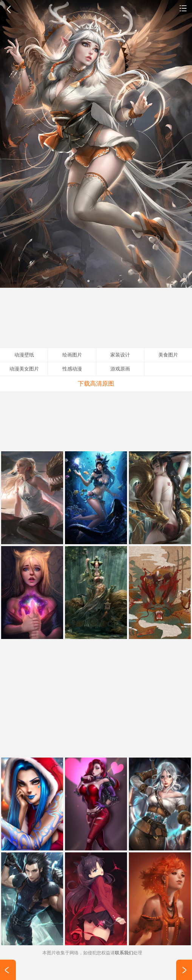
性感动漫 (72, 369)
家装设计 (120, 355)
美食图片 (168, 355)
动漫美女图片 (24, 369)
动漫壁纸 (183, 8)
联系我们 (124, 953)
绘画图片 (72, 355)
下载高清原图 (96, 384)
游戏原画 (120, 369)
